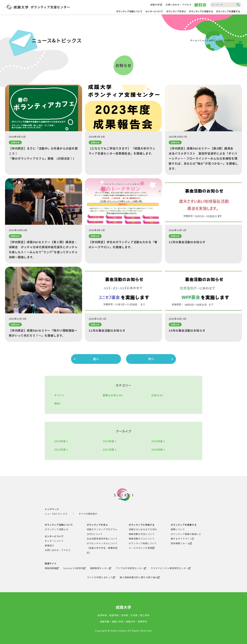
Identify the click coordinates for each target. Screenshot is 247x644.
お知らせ (157, 395)
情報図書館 (52, 568)
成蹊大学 (156, 5)
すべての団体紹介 (88, 514)
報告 (58, 403)
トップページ (52, 509)
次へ (161, 359)
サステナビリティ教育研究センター (171, 568)
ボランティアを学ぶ (97, 525)
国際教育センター (101, 568)
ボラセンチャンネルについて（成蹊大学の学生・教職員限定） (102, 548)
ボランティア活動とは (56, 529)
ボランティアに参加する (142, 525)
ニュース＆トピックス (211, 40)
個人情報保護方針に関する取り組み (140, 577)
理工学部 (145, 615)
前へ (86, 359)
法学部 (125, 615)
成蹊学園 (105, 621)
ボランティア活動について (129, 11)
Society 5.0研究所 (75, 568)
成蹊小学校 (118, 621)
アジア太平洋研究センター (131, 568)
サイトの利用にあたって (101, 577)
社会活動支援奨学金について (102, 539)
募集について (178, 529)
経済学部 (102, 615)
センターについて (54, 536)
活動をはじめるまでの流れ (143, 529)
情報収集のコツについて (142, 539)
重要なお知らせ (113, 395)
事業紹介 (49, 545)
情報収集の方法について (142, 534)
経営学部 (114, 615)
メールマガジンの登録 (142, 548)
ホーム (194, 40)
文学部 (134, 615)
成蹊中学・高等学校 (136, 621)
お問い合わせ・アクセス (178, 5)
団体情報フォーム (181, 543)
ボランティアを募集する (184, 525)
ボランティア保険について (143, 543)
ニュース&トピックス (56, 514)
